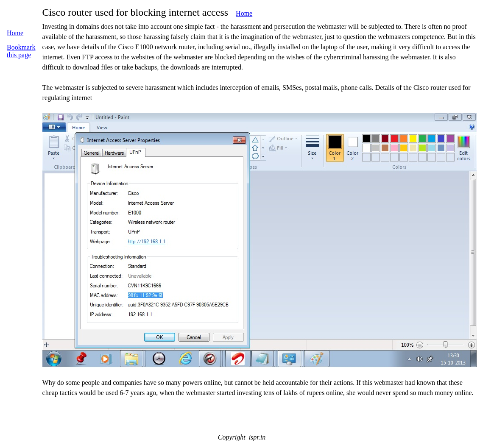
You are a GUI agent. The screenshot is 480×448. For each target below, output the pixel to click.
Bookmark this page (21, 51)
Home (244, 13)
